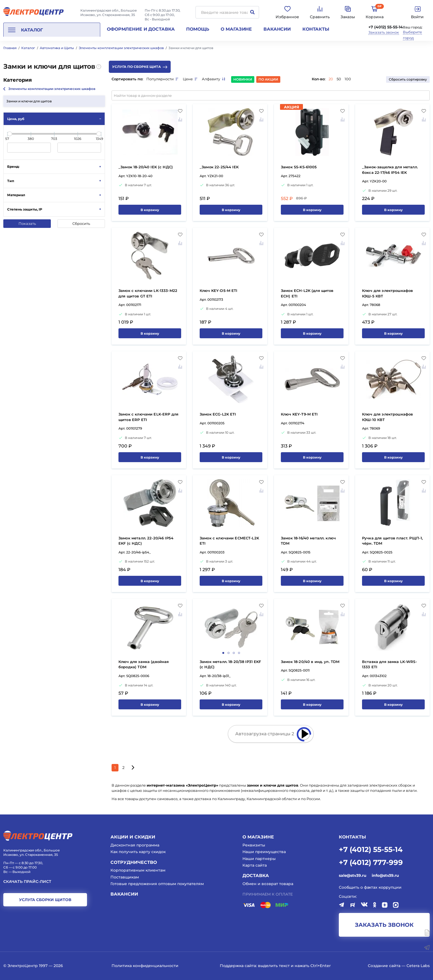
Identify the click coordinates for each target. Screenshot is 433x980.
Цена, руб (16, 119)
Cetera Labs (418, 966)
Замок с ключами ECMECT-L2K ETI (229, 541)
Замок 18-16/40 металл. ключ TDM (308, 541)
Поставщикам (125, 877)
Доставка (256, 876)
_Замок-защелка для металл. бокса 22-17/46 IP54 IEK (390, 170)
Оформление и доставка (141, 29)
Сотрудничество (134, 862)
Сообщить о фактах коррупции (370, 887)
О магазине (236, 29)
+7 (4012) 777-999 (371, 862)
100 (348, 79)
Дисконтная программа (135, 845)
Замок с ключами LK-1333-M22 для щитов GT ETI (148, 293)
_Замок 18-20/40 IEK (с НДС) (146, 167)
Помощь (198, 29)
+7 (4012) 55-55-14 (386, 27)
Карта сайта (255, 865)
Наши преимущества (264, 852)
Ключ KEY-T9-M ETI (299, 414)
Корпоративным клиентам (138, 870)
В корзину (150, 210)
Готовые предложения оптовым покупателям (157, 884)
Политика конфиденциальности (145, 966)
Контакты (316, 29)
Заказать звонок (384, 32)
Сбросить (81, 223)
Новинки (243, 79)
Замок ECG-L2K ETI (218, 414)
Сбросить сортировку (408, 79)
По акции (268, 79)
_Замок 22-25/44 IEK (219, 167)
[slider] (10, 134)
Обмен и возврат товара (268, 884)
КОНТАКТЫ (352, 837)
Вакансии (277, 29)
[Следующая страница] (133, 768)
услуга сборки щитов (45, 900)
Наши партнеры (259, 859)
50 (339, 79)
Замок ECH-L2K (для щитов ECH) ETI (307, 293)
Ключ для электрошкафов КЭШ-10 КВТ (387, 417)
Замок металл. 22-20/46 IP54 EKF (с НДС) (146, 541)
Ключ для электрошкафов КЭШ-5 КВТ (387, 293)
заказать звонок (384, 925)
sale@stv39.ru (353, 875)
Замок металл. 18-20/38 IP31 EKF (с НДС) (230, 664)
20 (331, 79)
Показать (27, 223)
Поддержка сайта (238, 966)
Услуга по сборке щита (140, 67)
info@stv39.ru (385, 875)
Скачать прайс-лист (27, 882)
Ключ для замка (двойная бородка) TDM (144, 664)
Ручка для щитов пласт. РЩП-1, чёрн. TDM (392, 541)
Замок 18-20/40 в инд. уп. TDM (310, 662)
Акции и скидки (133, 837)
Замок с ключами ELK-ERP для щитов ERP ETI (148, 417)
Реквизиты (254, 845)
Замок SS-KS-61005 (299, 167)
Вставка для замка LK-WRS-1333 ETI (390, 664)
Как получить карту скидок (138, 852)
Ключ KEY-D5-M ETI (219, 291)
